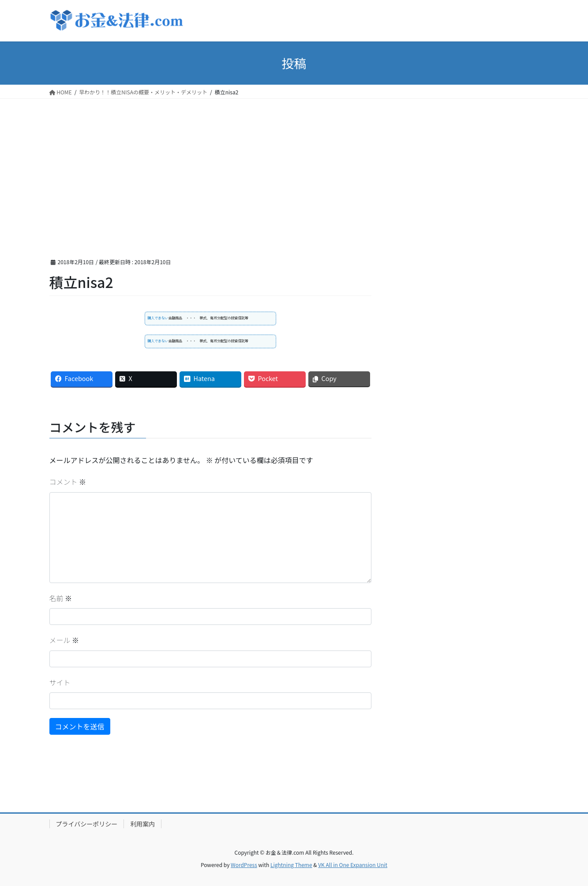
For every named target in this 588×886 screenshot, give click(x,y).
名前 (61, 598)
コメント (68, 482)
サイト (60, 682)
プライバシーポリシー (87, 824)
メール (64, 640)
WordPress (244, 865)
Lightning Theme (291, 865)
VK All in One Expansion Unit (353, 865)
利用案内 (142, 824)
